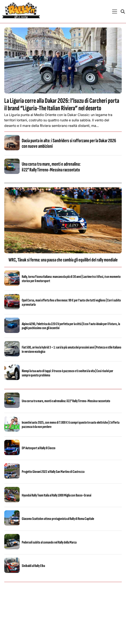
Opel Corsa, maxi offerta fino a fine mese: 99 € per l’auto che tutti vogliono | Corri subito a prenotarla (71, 302)
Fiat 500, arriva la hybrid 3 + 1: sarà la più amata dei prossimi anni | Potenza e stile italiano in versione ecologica (72, 349)
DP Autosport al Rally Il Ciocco (39, 448)
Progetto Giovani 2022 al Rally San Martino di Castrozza (53, 472)
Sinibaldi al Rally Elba (33, 566)
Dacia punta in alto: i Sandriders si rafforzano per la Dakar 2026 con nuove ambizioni (69, 143)
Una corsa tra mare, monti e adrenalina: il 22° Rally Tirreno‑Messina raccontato (51, 167)
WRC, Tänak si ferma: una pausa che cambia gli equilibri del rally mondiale (63, 260)
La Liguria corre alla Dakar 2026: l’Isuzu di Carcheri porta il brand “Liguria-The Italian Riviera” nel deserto (62, 105)
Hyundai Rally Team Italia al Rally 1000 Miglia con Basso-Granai (56, 495)
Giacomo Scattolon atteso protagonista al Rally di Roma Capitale (58, 519)
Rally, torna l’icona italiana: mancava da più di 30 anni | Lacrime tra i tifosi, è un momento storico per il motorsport (71, 279)
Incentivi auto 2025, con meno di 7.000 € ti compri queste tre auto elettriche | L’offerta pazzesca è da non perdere (71, 425)
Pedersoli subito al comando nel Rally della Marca (49, 542)
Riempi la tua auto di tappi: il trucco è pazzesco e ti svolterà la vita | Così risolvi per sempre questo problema (67, 373)
